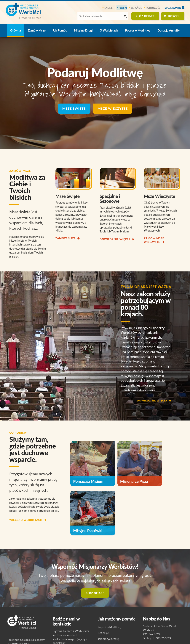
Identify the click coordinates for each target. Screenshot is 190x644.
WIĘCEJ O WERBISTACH (26, 520)
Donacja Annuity (169, 30)
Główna (16, 30)
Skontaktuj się (159, 636)
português (153, 8)
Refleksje (103, 620)
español (136, 8)
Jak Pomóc (60, 30)
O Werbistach (109, 30)
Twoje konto (174, 7)
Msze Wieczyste (113, 109)
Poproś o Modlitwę (138, 30)
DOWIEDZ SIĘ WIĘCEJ (115, 239)
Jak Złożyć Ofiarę (108, 626)
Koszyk (174, 16)
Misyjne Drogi (83, 30)
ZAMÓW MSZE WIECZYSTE (154, 240)
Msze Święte (74, 109)
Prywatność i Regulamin (112, 632)
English (110, 8)
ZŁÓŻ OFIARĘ (145, 16)
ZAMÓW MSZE (66, 238)
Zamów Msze (37, 30)
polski (123, 8)
